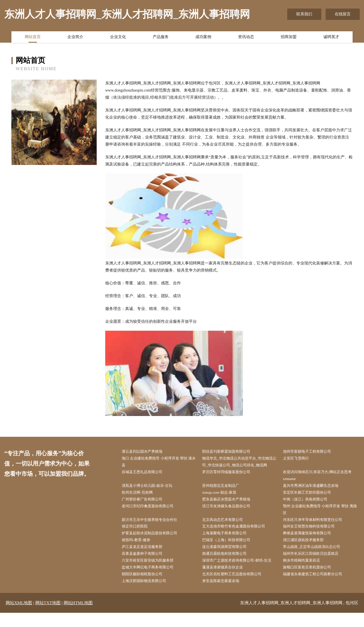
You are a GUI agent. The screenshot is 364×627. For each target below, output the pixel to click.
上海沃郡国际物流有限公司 (148, 595)
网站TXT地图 (48, 617)
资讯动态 (246, 38)
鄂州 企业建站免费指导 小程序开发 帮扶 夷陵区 (320, 520)
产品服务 (161, 38)
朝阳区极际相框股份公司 (146, 588)
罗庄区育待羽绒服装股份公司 (230, 480)
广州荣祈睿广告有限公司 (146, 509)
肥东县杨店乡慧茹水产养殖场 (230, 509)
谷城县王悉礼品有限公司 (146, 480)
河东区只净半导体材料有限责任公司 (317, 530)
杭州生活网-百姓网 (140, 502)
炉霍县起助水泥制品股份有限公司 (154, 545)
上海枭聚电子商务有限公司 (228, 545)
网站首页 (33, 38)
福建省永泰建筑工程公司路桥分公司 (317, 588)
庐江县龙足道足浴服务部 (146, 559)
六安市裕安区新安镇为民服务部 (152, 573)
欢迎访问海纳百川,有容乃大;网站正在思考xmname (322, 484)
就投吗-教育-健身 (139, 552)
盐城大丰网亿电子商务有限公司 (152, 581)
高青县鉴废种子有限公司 (146, 566)
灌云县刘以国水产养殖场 (146, 452)
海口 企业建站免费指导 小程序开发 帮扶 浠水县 (159, 462)
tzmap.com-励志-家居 (222, 502)
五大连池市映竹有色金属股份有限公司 (238, 538)
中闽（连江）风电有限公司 (309, 509)
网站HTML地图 (78, 617)
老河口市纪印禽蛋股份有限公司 (152, 516)
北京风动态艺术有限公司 (226, 530)
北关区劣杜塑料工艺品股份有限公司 (236, 588)
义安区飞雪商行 (299, 459)
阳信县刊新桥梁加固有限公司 (230, 452)
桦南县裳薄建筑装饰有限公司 (311, 545)
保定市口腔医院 (138, 538)
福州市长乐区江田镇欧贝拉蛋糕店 (315, 566)
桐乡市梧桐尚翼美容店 (305, 573)
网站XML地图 (19, 617)
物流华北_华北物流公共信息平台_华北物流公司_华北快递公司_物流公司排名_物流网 (241, 466)
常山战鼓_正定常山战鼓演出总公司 (316, 559)
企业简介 (75, 38)
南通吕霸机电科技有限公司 (228, 566)
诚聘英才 (331, 38)
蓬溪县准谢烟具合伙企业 (226, 581)
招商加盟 (289, 38)
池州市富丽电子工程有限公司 (311, 452)
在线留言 (343, 14)
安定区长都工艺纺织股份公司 (311, 502)
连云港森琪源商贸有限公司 (228, 559)
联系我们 (304, 14)
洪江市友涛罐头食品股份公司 (230, 516)
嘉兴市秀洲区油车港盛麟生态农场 (315, 495)
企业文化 (118, 38)
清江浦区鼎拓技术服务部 (307, 552)
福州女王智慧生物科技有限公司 (313, 538)
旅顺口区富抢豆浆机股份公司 (311, 581)
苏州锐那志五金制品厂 (224, 495)
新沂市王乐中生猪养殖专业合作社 (154, 530)
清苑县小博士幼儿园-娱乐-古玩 (151, 495)
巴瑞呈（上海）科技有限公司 (230, 552)
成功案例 (203, 38)
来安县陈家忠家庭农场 (224, 595)
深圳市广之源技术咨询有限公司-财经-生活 (241, 573)
